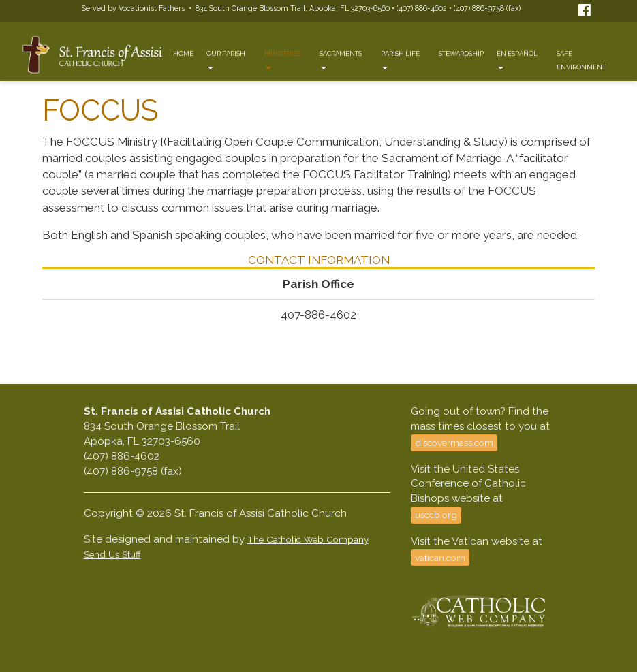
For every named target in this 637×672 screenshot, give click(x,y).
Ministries (282, 60)
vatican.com (440, 558)
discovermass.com (454, 443)
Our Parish (226, 60)
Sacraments (341, 60)
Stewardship (461, 53)
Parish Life (400, 60)
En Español (517, 60)
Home (183, 53)
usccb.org (436, 515)
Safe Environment (581, 60)
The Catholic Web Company (308, 539)
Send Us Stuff (112, 554)
